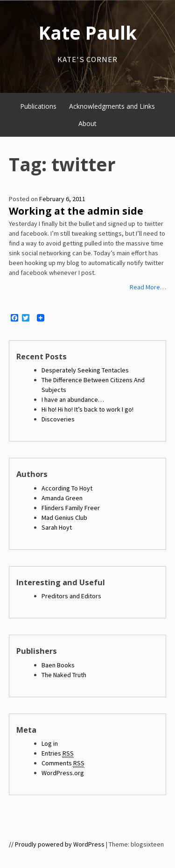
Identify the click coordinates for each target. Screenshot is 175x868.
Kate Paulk (88, 33)
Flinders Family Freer (71, 508)
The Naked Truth (64, 675)
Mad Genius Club (64, 518)
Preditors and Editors (71, 596)
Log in (50, 743)
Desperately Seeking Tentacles (85, 370)
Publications (38, 106)
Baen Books (58, 665)
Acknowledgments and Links (112, 106)
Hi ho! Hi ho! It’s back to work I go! (87, 409)
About (87, 123)
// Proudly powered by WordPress (57, 844)
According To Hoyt (67, 488)
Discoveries (58, 419)
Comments (63, 763)
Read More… (148, 287)
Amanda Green (62, 498)
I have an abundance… (73, 399)
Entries (58, 753)
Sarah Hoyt (57, 527)
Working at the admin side (76, 211)
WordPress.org (63, 773)
